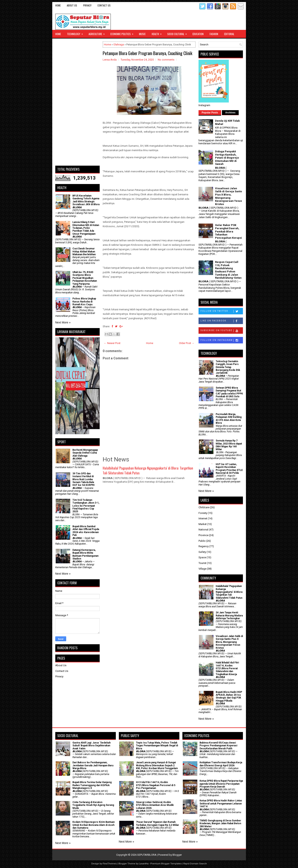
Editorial (229, 34)
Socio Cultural (178, 33)
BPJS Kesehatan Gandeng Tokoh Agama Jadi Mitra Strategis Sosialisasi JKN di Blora (86, 200)
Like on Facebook (222, 321)
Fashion (214, 34)
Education (198, 34)
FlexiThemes (110, 864)
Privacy (87, 5)
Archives (230, 113)
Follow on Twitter (222, 311)
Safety (202, 552)
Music (142, 34)
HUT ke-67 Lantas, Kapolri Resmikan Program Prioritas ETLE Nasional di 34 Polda (229, 469)
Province (203, 535)
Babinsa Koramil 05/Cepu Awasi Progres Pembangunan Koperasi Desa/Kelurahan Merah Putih (218, 746)
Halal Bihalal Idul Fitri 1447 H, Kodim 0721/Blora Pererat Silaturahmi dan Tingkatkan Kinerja (227, 668)
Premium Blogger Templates (166, 864)
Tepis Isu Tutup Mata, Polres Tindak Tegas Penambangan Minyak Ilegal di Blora (157, 746)
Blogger (177, 855)
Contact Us (104, 5)
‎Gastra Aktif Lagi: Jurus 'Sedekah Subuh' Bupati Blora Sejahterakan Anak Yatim (91, 746)
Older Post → (187, 343)
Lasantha (144, 864)
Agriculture (98, 33)
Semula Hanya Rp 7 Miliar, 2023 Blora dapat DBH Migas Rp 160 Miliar (229, 445)
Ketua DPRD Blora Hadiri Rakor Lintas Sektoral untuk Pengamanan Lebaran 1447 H (221, 804)
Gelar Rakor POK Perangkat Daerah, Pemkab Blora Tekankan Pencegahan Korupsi (228, 231)
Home (58, 5)
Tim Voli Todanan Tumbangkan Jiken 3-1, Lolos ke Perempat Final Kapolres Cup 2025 (86, 506)
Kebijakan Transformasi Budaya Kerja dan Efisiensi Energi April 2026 (221, 764)
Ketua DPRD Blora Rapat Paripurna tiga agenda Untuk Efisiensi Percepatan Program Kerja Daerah (221, 784)
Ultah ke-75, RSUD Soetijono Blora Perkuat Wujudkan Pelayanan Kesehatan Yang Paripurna (85, 278)
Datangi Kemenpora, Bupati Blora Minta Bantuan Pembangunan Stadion (85, 554)
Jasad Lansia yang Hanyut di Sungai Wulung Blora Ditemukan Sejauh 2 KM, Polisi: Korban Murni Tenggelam (157, 765)
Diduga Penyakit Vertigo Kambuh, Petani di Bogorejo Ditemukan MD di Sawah (227, 158)
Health (158, 33)
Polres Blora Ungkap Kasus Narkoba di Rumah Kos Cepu (84, 302)
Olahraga (119, 44)
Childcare (204, 507)
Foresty (203, 513)
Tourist (202, 563)
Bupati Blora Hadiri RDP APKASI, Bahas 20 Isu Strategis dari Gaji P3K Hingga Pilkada (229, 696)
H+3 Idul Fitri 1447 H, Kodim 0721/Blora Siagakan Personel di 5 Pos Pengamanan (156, 785)
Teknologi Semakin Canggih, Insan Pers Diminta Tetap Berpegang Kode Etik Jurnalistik (228, 367)
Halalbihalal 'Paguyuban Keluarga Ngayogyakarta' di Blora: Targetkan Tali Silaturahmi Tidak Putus (148, 470)
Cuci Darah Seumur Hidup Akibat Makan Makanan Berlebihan (84, 252)
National (203, 530)
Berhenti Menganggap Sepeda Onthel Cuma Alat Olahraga (85, 453)
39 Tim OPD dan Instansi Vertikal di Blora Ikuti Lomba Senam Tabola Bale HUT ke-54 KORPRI (84, 479)
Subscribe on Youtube (222, 331)
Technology (76, 33)
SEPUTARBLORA (147, 855)
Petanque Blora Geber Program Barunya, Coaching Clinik (147, 53)
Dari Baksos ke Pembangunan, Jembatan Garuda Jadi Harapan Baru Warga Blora (93, 765)
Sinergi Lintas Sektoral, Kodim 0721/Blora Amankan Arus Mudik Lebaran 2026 (155, 805)
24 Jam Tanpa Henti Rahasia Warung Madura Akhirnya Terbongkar (229, 615)
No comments (166, 60)
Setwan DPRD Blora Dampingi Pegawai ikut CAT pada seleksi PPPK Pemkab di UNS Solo (229, 392)
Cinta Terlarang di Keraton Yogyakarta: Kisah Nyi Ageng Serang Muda (93, 805)
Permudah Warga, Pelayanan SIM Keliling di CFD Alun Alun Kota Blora (229, 419)
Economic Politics (123, 33)
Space (202, 557)
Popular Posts (210, 113)
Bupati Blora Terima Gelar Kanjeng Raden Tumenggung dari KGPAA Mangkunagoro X (92, 785)
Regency (204, 546)
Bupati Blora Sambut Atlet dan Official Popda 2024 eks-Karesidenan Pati (86, 531)
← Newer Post (112, 343)
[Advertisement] (77, 102)
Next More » (63, 322)
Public (202, 541)
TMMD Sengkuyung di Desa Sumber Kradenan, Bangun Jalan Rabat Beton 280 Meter (220, 824)
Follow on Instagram (222, 340)
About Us (72, 5)
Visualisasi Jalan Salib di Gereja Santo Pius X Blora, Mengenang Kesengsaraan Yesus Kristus (228, 196)
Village (202, 569)
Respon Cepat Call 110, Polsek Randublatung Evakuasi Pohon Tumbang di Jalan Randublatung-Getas (228, 270)
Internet (203, 518)
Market (203, 524)
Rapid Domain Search (195, 864)
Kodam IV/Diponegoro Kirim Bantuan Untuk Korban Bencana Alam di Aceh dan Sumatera (94, 825)
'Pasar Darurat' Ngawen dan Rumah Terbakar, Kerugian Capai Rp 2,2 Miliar (157, 823)
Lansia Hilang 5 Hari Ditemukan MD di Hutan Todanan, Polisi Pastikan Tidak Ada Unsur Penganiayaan (86, 228)
